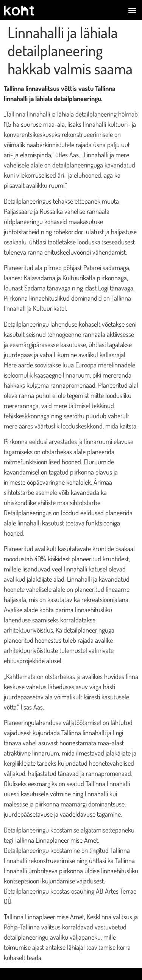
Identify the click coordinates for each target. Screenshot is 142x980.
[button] (132, 10)
